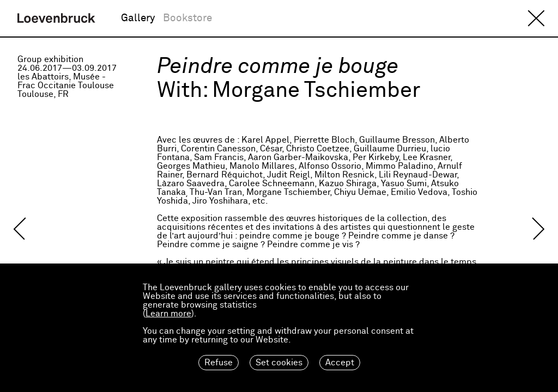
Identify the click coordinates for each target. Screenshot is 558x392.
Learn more (168, 314)
